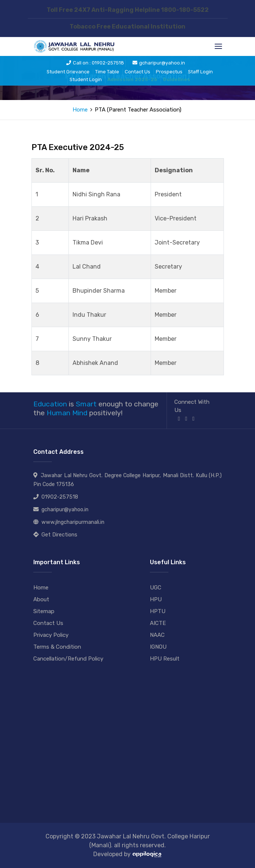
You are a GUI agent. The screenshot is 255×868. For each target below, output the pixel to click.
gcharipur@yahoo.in (159, 63)
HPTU (158, 611)
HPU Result (165, 659)
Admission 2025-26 (132, 79)
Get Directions (59, 535)
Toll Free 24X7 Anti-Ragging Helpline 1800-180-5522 (128, 10)
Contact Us (137, 72)
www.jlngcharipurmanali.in (73, 522)
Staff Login (200, 72)
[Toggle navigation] (218, 46)
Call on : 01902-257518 (95, 63)
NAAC (157, 635)
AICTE (158, 623)
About (41, 599)
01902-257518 (60, 497)
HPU (156, 599)
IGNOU (158, 647)
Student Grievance (68, 72)
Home (80, 110)
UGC (156, 588)
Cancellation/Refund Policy (68, 659)
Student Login (86, 79)
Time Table (107, 72)
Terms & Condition (57, 647)
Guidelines (177, 79)
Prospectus (169, 72)
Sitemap (44, 611)
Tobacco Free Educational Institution (127, 26)
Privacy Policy (51, 635)
